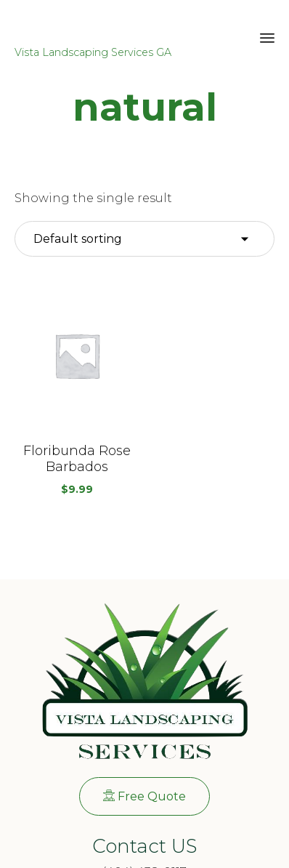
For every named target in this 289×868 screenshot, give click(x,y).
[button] (77, 355)
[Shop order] (144, 239)
